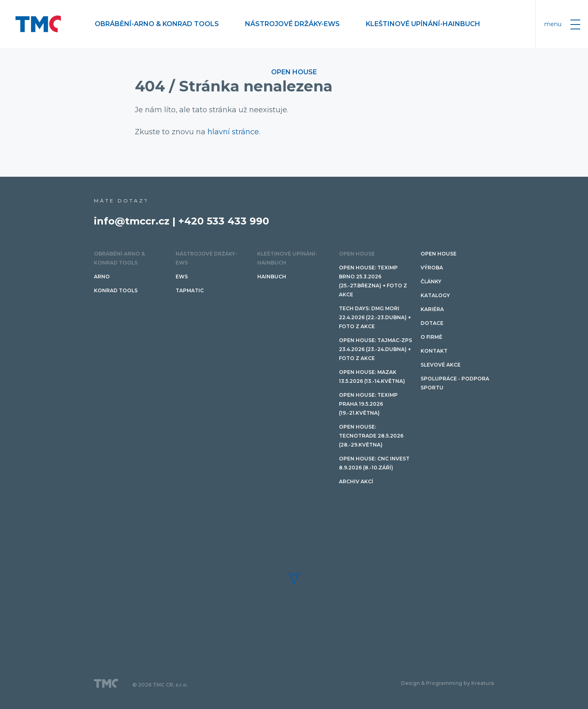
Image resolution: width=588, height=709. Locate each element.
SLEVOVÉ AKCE (441, 365)
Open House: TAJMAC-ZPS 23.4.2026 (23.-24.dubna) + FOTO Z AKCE (375, 349)
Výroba (432, 268)
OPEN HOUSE (294, 72)
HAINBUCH (272, 277)
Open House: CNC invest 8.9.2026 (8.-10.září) (374, 463)
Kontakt (434, 351)
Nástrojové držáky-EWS (292, 24)
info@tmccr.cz (132, 221)
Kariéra (432, 309)
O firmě (431, 337)
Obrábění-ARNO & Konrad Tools (157, 24)
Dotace (432, 323)
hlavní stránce (233, 132)
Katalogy (435, 295)
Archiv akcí (356, 481)
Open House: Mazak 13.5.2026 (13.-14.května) (372, 377)
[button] (294, 578)
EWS (182, 277)
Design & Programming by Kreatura (448, 683)
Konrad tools (116, 290)
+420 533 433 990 (224, 221)
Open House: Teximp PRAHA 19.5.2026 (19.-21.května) (368, 404)
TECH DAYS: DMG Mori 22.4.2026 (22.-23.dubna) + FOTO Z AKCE (375, 317)
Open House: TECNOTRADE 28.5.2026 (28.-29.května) (371, 436)
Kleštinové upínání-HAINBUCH (423, 24)
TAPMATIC (190, 290)
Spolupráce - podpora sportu (455, 383)
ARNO (102, 277)
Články (431, 281)
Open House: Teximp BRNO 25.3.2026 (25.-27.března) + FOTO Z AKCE (373, 281)
